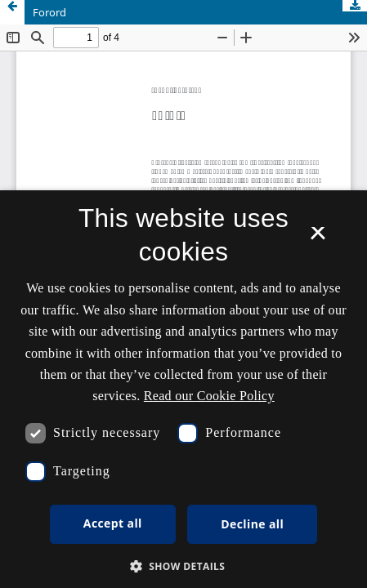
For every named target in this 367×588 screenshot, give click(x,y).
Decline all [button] (252, 524)
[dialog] (183, 389)
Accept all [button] (113, 523)
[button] (184, 566)
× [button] (318, 238)
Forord (49, 12)
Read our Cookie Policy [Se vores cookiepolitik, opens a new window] (209, 396)
